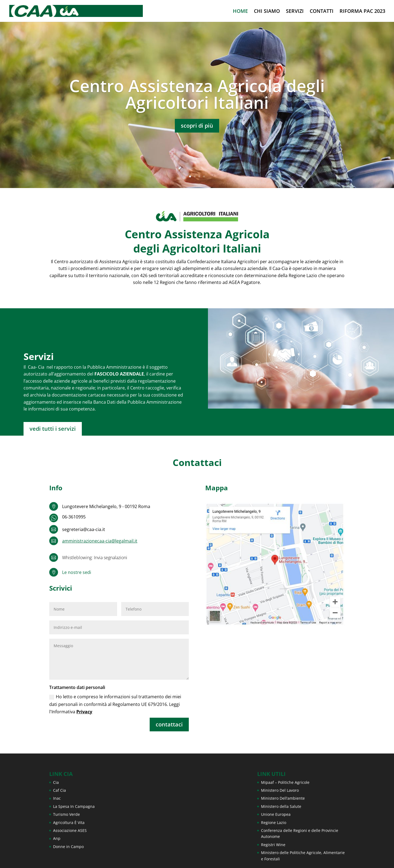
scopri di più (197, 127)
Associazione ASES (70, 830)
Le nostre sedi (77, 572)
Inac (57, 798)
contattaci (169, 724)
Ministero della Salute (281, 806)
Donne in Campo (68, 847)
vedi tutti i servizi (53, 429)
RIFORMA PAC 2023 (362, 12)
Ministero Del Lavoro (280, 790)
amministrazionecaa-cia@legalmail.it (100, 541)
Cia (56, 782)
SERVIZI (295, 12)
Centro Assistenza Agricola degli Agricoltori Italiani (197, 96)
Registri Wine (273, 845)
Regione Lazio (274, 822)
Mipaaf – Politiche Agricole (285, 782)
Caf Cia (60, 790)
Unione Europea (276, 814)
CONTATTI (322, 12)
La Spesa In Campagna (74, 806)
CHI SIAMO (267, 12)
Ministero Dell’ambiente (283, 798)
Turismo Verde (66, 814)
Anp (57, 838)
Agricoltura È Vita (69, 822)
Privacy (84, 712)
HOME (240, 12)
